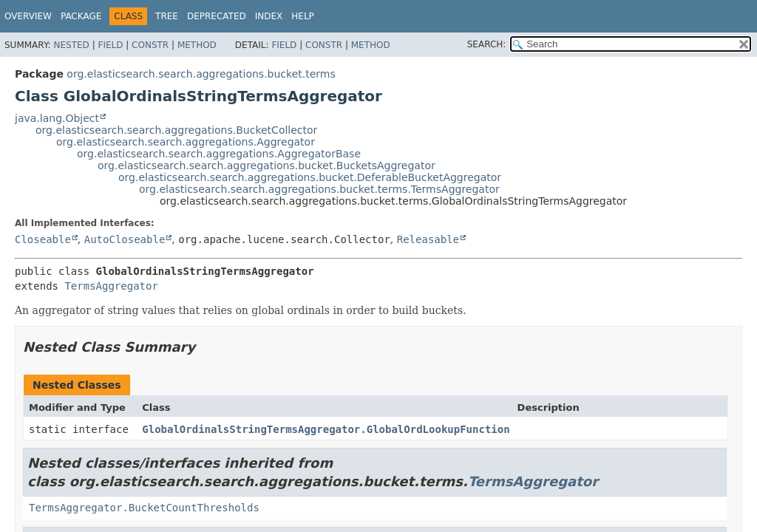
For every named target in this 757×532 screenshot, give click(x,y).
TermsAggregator (111, 286)
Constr (150, 45)
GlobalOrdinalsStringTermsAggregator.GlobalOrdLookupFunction (326, 429)
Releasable (428, 239)
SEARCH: (487, 44)
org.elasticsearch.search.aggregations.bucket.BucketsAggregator (267, 166)
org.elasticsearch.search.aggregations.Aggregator (186, 142)
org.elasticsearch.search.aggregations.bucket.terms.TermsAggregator (319, 189)
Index (269, 16)
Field (110, 45)
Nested (71, 45)
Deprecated (217, 16)
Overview (28, 16)
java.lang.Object (57, 118)
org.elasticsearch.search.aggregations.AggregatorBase (219, 154)
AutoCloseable (125, 239)
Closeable (43, 239)
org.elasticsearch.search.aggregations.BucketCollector (176, 130)
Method (197, 45)
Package (81, 16)
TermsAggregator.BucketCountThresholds (144, 508)
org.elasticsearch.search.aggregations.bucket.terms (201, 74)
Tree (167, 16)
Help (303, 16)
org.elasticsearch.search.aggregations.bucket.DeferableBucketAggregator (310, 177)
